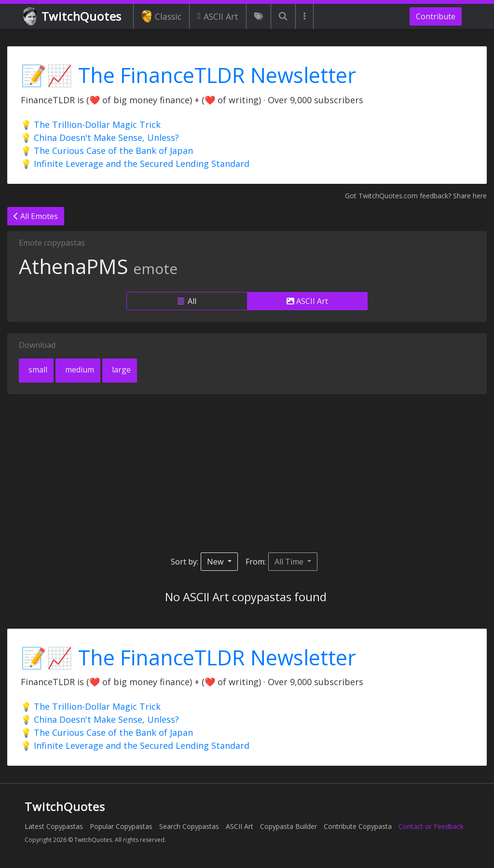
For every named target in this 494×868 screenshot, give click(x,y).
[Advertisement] (247, 473)
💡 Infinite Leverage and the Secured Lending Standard (135, 164)
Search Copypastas (189, 826)
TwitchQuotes (73, 17)
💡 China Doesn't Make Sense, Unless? (100, 138)
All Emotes (36, 216)
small (37, 370)
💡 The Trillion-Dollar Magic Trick (91, 124)
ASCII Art (218, 16)
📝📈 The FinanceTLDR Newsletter (188, 75)
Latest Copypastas (54, 826)
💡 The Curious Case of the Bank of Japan (107, 151)
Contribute (436, 16)
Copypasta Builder (288, 826)
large (120, 370)
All (187, 301)
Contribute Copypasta (358, 826)
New (216, 562)
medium (79, 370)
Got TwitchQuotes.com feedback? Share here (416, 196)
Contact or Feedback (431, 826)
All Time (290, 562)
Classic (161, 16)
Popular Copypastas (121, 826)
